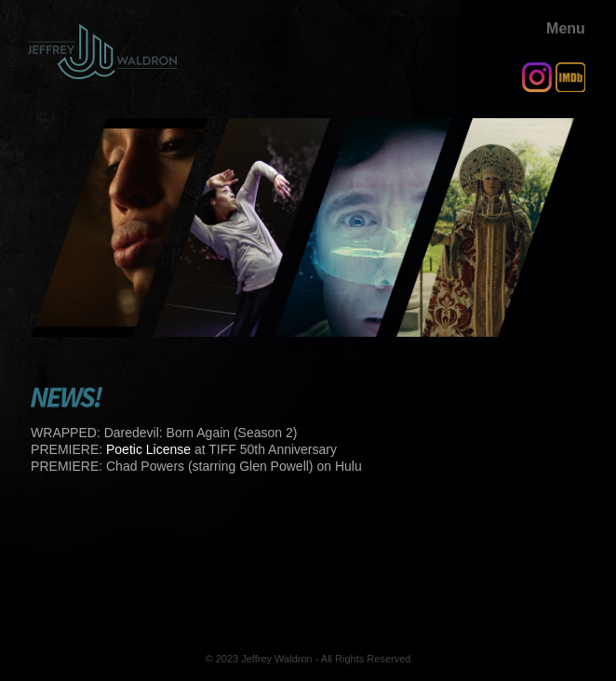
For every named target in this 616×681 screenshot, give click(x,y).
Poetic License (148, 449)
